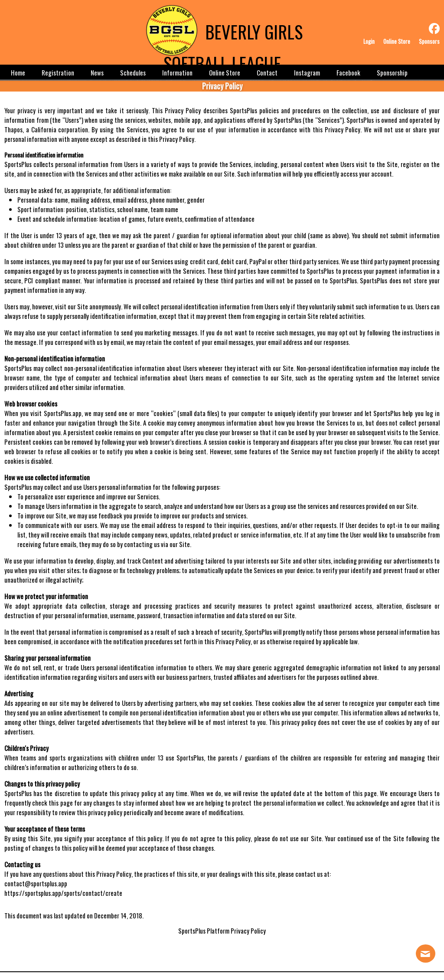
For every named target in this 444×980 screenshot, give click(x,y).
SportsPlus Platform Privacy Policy (222, 931)
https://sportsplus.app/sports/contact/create (63, 893)
